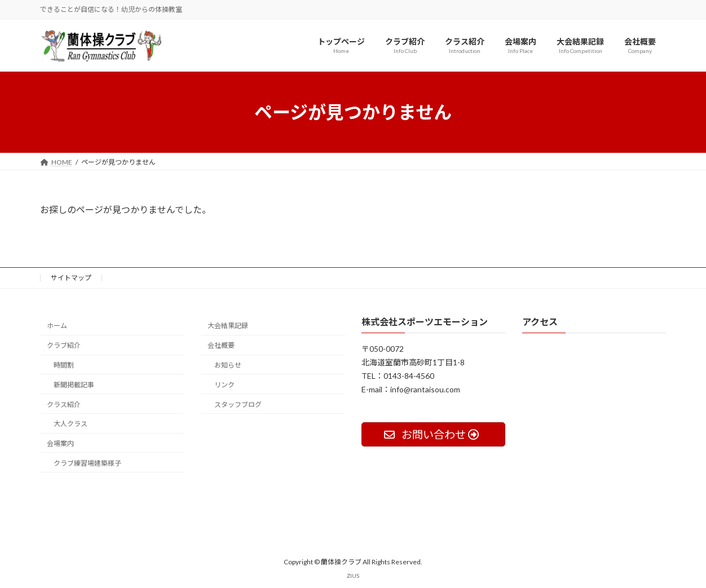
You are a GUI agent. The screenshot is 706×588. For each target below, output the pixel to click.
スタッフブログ (238, 404)
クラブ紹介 (64, 345)
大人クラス (70, 424)
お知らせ (228, 365)
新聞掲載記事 (74, 384)
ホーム (57, 326)
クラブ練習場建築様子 (87, 463)
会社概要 (221, 345)
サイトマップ (71, 278)
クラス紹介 (64, 404)
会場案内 (60, 443)
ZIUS (353, 576)
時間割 (64, 365)
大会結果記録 (228, 326)
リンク (224, 384)
